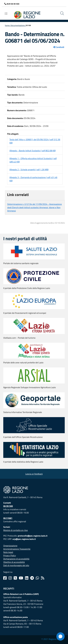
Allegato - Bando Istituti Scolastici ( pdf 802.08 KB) (33, 151)
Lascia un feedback (34, 474)
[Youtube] (21, 578)
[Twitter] (15, 578)
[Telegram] (32, 578)
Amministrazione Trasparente (17, 549)
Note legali (8, 552)
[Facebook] (5, 578)
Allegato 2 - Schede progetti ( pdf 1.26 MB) (29, 170)
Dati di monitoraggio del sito (16, 565)
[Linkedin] (27, 578)
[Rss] (43, 578)
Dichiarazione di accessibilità (16, 559)
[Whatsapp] (37, 578)
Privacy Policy (10, 555)
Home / (8, 25)
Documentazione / (18, 25)
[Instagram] (10, 578)
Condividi (59, 47)
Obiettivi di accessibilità (14, 562)
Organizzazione (10, 546)
